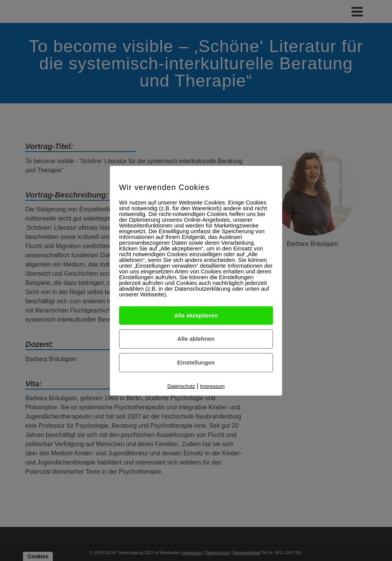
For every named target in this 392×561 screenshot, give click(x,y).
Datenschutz (181, 386)
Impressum (212, 386)
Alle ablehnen (196, 339)
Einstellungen (196, 362)
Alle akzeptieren (196, 315)
